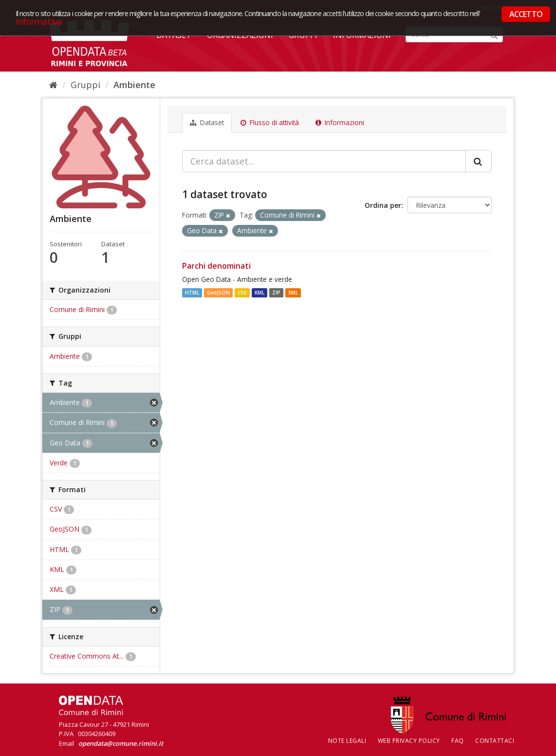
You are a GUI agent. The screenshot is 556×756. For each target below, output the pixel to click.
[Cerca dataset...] (324, 161)
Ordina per (383, 205)
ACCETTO (526, 14)
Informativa (39, 21)
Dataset (207, 123)
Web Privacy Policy (409, 741)
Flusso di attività (270, 123)
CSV (242, 293)
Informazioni (340, 123)
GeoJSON (218, 293)
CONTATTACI (495, 741)
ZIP (276, 293)
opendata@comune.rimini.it (121, 743)
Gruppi (85, 85)
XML (293, 293)
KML (259, 293)
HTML (192, 293)
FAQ (458, 741)
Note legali (347, 741)
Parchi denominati (216, 266)
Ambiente (134, 85)
